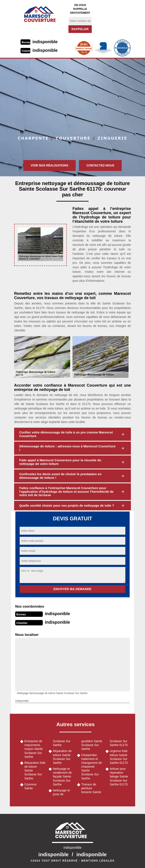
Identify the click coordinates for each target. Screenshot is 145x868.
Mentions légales (98, 861)
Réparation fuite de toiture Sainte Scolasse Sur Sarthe (35, 771)
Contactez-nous (100, 165)
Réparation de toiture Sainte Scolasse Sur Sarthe (62, 757)
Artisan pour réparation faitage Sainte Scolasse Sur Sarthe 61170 (119, 777)
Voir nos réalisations (50, 165)
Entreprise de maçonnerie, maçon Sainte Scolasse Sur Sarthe (34, 749)
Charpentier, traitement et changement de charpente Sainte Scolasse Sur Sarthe (92, 767)
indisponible (45, 42)
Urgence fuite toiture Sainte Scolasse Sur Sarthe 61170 (119, 757)
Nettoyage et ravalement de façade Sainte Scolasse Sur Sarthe (62, 777)
